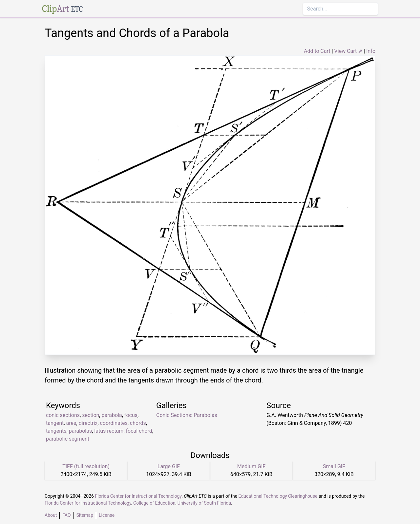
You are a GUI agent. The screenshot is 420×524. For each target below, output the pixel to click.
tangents (56, 431)
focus (131, 415)
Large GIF (169, 466)
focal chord (139, 431)
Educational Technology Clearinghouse (278, 496)
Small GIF (334, 466)
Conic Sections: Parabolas (187, 415)
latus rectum (109, 431)
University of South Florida (204, 503)
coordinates (114, 423)
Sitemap (85, 515)
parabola (112, 415)
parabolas (80, 431)
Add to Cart (317, 51)
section (91, 415)
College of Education (154, 503)
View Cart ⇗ (348, 51)
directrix (88, 423)
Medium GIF (251, 466)
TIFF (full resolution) (86, 466)
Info (371, 51)
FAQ (66, 515)
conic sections (63, 415)
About (51, 515)
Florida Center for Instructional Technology (138, 496)
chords (138, 423)
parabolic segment (68, 439)
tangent (55, 423)
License (107, 515)
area (71, 423)
